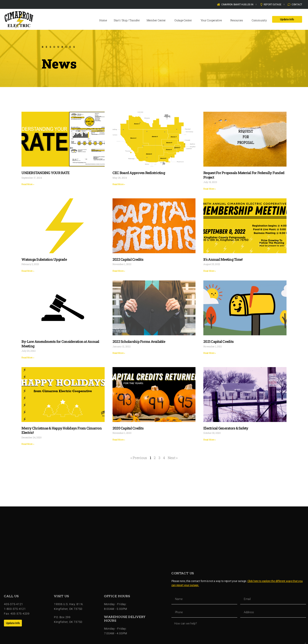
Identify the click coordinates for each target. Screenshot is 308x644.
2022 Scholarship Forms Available (139, 341)
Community (260, 20)
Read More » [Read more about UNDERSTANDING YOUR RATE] (28, 184)
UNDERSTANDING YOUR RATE (45, 173)
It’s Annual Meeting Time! (223, 259)
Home (103, 20)
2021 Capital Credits (218, 341)
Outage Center (184, 20)
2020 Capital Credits (128, 428)
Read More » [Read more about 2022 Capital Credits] (119, 271)
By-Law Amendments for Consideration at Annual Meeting (60, 344)
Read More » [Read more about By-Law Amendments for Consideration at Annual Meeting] (28, 358)
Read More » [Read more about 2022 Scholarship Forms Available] (119, 353)
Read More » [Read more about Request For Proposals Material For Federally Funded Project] (210, 189)
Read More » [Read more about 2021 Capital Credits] (210, 353)
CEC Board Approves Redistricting (139, 173)
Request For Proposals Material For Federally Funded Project (244, 175)
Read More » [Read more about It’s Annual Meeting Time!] (210, 271)
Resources (238, 20)
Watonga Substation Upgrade (44, 259)
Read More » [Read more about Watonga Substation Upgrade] (28, 271)
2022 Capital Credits (128, 259)
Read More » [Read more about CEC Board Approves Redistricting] (119, 184)
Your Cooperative (212, 20)
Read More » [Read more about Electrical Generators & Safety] (210, 440)
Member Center (157, 20)
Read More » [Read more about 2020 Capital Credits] (119, 440)
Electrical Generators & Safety (226, 428)
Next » (173, 458)
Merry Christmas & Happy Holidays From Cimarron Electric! (62, 430)
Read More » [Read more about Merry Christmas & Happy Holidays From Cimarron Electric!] (28, 444)
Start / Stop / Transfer (127, 20)
